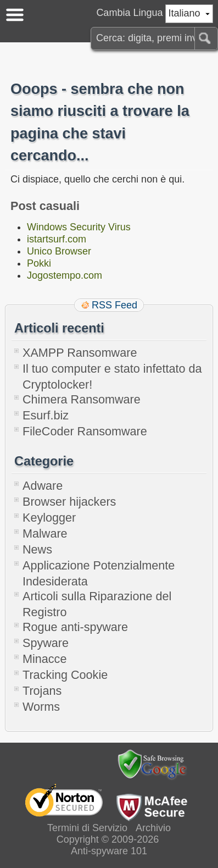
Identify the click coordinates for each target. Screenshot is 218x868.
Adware (43, 486)
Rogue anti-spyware (75, 627)
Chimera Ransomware (82, 399)
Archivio (153, 828)
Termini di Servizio (87, 828)
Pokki (39, 263)
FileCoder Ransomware (85, 431)
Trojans (42, 691)
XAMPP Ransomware (80, 353)
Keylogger (49, 518)
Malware (45, 533)
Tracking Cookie (65, 675)
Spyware (46, 643)
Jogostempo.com (65, 275)
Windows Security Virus (79, 227)
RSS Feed (114, 305)
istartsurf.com (57, 239)
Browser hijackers (69, 502)
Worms (41, 707)
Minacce (44, 659)
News (37, 549)
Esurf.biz (46, 415)
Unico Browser (59, 251)
